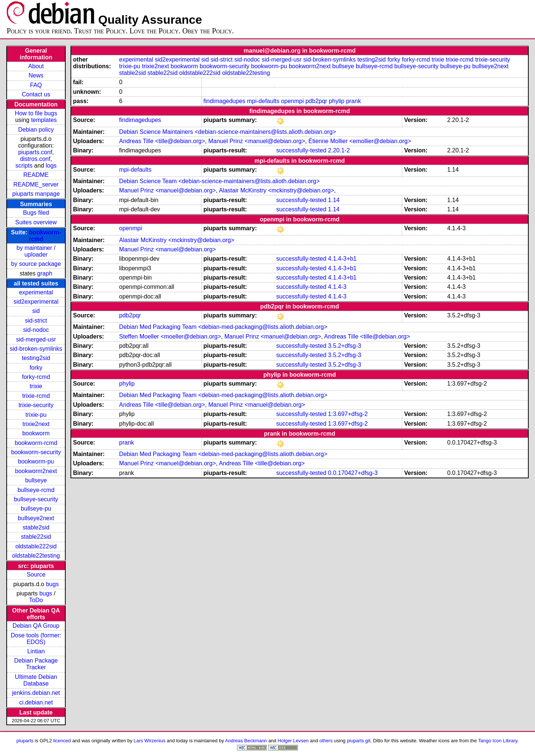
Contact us (36, 94)
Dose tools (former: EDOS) (36, 639)
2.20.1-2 (339, 150)
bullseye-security (36, 499)
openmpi (292, 101)
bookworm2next (36, 471)
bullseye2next (36, 518)
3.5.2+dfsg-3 (344, 346)
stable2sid (36, 527)
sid (36, 311)
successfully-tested (301, 150)
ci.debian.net (36, 702)
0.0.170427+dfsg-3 (353, 473)
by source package (36, 264)
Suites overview (36, 222)
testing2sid (36, 358)
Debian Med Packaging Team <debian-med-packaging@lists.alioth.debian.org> (223, 327)
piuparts (25, 741)
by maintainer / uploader (36, 251)
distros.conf (35, 159)
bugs (52, 584)
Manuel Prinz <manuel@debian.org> (257, 141)
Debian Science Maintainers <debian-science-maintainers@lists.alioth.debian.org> (228, 132)
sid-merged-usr (36, 339)
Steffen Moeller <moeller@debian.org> (170, 336)
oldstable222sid (36, 546)
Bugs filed (36, 213)
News (36, 75)
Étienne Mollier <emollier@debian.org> (360, 141)
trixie (36, 386)
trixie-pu (36, 415)
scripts (24, 166)
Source (36, 575)
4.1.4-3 (337, 287)
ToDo (36, 600)
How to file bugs (36, 113)
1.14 (334, 200)
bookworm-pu (36, 461)
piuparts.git (359, 741)
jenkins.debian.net (36, 693)
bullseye (36, 480)
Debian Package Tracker (36, 664)
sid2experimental (36, 302)
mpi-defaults (263, 101)
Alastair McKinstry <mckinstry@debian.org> (277, 190)
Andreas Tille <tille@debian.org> (162, 141)
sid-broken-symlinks (36, 349)
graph (45, 273)
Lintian (36, 651)
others (326, 741)
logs (51, 166)
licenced (62, 741)
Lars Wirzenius (150, 741)
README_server (36, 184)
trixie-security (36, 405)
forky (36, 368)
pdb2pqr (316, 101)
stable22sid (36, 537)
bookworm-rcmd (36, 443)
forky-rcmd (36, 377)
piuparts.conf (35, 152)
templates (44, 120)
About (36, 66)
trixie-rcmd (36, 396)
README (36, 175)
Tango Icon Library (498, 741)
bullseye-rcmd (36, 490)
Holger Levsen (293, 741)
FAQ (36, 85)
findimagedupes (224, 101)
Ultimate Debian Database (36, 680)
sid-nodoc (36, 330)
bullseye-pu (36, 509)
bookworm (36, 433)
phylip (337, 101)
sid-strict (36, 321)
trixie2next (36, 424)
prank (354, 101)
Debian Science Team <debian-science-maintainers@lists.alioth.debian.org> (219, 181)
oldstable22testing (36, 556)
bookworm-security (36, 452)
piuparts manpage (36, 194)
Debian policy (36, 130)
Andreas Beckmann (246, 741)
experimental (36, 292)
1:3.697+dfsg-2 (348, 414)
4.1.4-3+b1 (342, 259)
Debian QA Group (36, 626)
